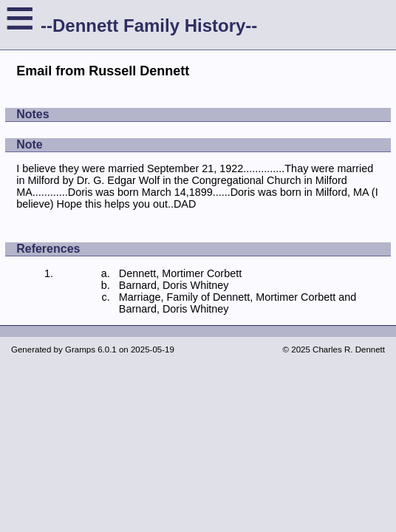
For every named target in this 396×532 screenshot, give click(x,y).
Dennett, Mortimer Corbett (180, 273)
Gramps (80, 349)
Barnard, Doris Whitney (174, 285)
